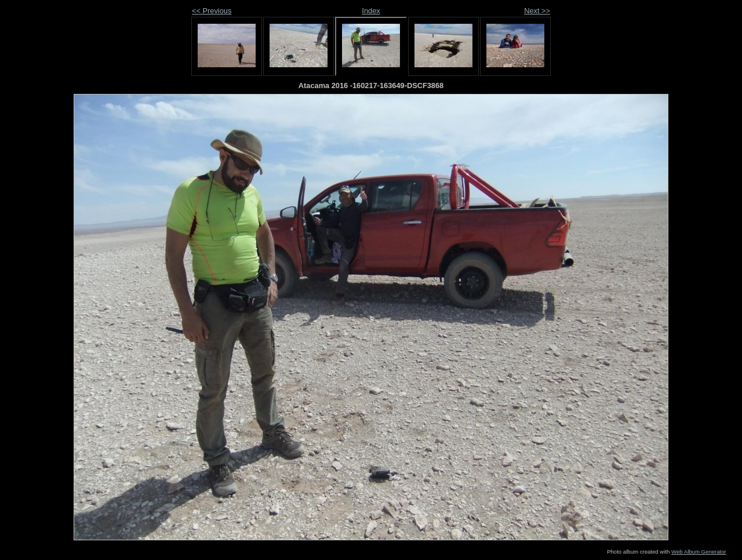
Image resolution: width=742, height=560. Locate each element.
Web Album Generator (699, 552)
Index (371, 11)
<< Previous (212, 11)
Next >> (537, 11)
